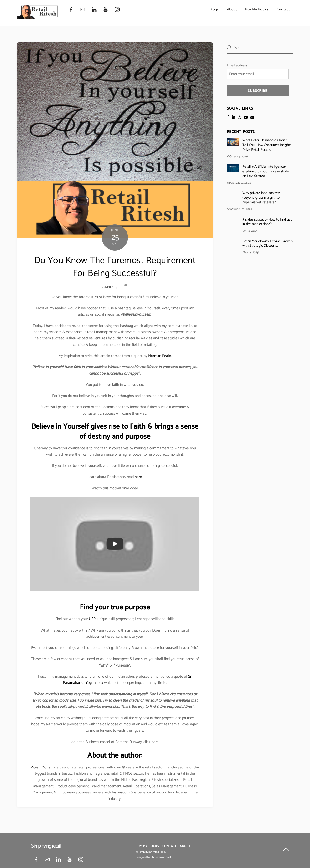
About (232, 9)
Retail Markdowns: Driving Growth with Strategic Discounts (267, 244)
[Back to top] (286, 850)
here (155, 742)
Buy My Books (257, 9)
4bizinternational (161, 858)
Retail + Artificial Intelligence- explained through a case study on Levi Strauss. (266, 171)
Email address (237, 65)
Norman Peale (160, 356)
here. (139, 477)
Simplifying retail (149, 852)
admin (108, 287)
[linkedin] (94, 10)
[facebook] (71, 10)
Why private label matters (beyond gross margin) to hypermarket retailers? (261, 198)
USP (92, 619)
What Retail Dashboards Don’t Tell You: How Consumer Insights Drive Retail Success (267, 145)
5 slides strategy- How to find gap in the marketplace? (267, 222)
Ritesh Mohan (42, 767)
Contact (283, 9)
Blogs (214, 9)
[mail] (82, 10)
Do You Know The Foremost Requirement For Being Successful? (115, 267)
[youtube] (106, 10)
